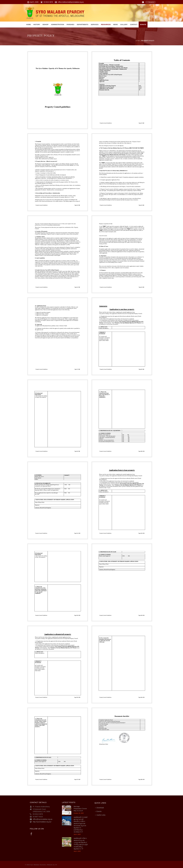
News (115, 25)
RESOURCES (106, 25)
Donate (143, 25)
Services (95, 25)
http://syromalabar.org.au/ (42, 822)
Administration (58, 25)
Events (98, 811)
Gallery (124, 25)
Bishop (46, 25)
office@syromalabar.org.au (43, 819)
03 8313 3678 (48, 2)
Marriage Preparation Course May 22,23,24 (80, 809)
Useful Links (100, 815)
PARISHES (70, 25)
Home (29, 25)
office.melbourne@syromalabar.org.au (71, 2)
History (37, 25)
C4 (56, 865)
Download (99, 808)
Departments (83, 25)
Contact (134, 25)
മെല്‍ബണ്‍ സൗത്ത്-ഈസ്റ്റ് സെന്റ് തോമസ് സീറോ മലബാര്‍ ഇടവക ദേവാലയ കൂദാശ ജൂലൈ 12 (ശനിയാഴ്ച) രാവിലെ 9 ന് (81, 825)
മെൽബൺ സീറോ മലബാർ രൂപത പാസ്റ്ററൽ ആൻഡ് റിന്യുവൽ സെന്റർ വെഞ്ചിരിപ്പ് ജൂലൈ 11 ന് (81, 843)
